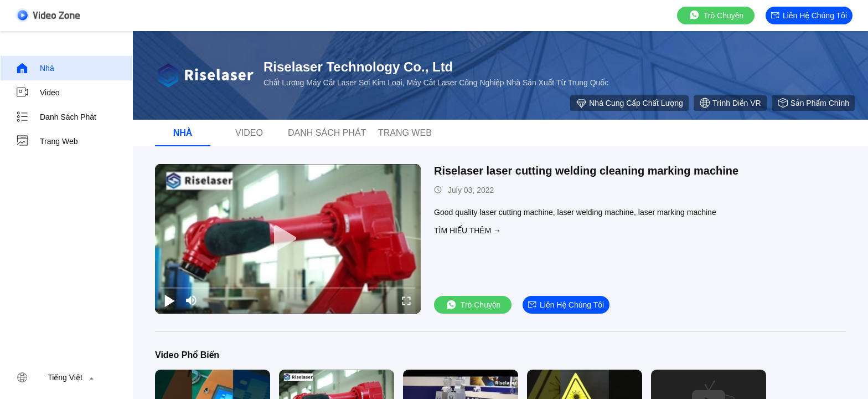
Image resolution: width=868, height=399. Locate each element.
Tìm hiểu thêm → (467, 231)
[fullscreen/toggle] (406, 300)
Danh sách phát (56, 117)
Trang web (46, 141)
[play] (288, 239)
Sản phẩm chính (813, 103)
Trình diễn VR (730, 103)
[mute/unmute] (192, 300)
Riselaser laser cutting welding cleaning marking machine (586, 171)
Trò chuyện (716, 15)
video (38, 93)
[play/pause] (169, 300)
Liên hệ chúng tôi (809, 16)
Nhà (35, 68)
